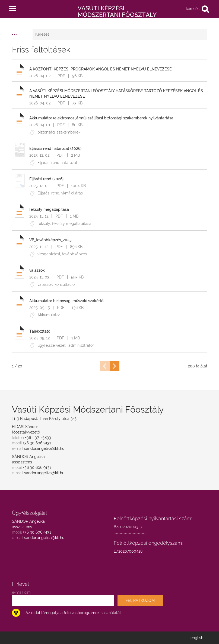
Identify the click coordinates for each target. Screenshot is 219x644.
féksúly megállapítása (72, 224)
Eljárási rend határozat (57, 163)
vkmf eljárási (72, 193)
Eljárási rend (48, 193)
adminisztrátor (81, 345)
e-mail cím (21, 592)
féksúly (44, 224)
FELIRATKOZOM (140, 600)
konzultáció (65, 284)
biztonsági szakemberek (59, 132)
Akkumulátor (49, 315)
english (197, 638)
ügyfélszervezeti (52, 345)
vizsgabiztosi (49, 254)
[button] (12, 7)
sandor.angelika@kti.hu (44, 448)
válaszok (45, 284)
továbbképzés (74, 254)
